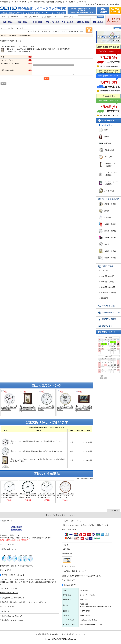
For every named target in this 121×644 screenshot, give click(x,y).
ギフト (57, 17)
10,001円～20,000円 (108, 293)
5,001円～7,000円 (108, 282)
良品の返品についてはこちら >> (12, 620)
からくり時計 (109, 191)
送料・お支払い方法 (31, 17)
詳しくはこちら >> (7, 544)
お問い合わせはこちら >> (9, 593)
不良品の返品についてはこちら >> (12, 616)
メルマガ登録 (114, 4)
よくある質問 (47, 17)
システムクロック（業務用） (111, 174)
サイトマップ (91, 4)
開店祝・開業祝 (110, 231)
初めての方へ (15, 17)
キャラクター (109, 157)
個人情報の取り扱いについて (72, 634)
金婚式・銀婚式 (110, 251)
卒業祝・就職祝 (110, 238)
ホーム (4, 17)
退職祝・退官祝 (110, 258)
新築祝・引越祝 (110, 204)
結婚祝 (107, 211)
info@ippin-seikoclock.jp (88, 620)
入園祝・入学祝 (110, 224)
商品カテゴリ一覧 (6, 35)
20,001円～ (105, 298)
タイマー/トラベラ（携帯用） (111, 183)
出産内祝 (108, 217)
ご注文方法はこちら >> (8, 589)
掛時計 (107, 130)
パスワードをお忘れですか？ (73, 31)
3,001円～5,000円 (108, 276)
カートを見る (68, 17)
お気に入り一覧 (34, 31)
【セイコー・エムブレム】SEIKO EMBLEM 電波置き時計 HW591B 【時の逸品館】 (39, 49)
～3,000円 (105, 271)
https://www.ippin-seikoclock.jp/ (91, 624)
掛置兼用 (108, 143)
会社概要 (102, 4)
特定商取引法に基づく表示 (48, 634)
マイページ (46, 31)
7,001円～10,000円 (108, 287)
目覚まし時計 (109, 150)
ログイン (56, 31)
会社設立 (108, 244)
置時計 (107, 137)
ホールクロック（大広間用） (110, 165)
